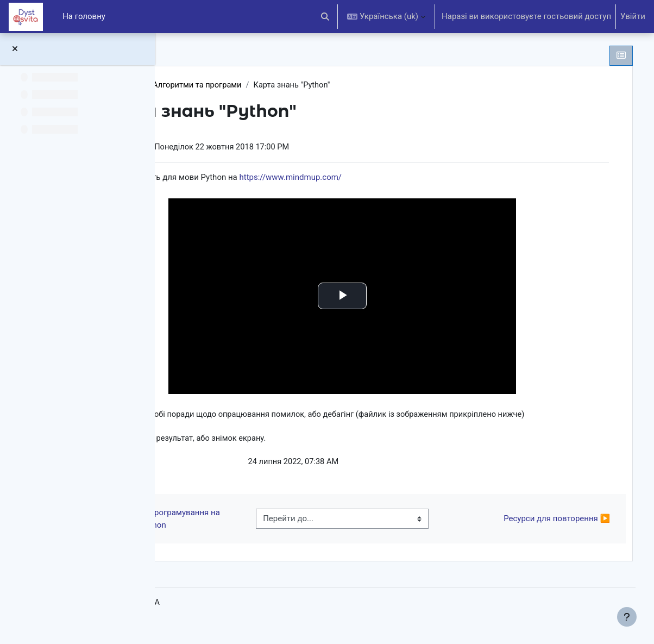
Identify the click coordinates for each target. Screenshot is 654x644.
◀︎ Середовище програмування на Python (254, 534)
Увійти (633, 16)
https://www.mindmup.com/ (414, 178)
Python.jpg (243, 477)
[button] (326, 17)
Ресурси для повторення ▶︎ (540, 534)
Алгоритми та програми (324, 85)
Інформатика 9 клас (228, 85)
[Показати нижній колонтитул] (627, 617)
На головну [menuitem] (84, 16)
